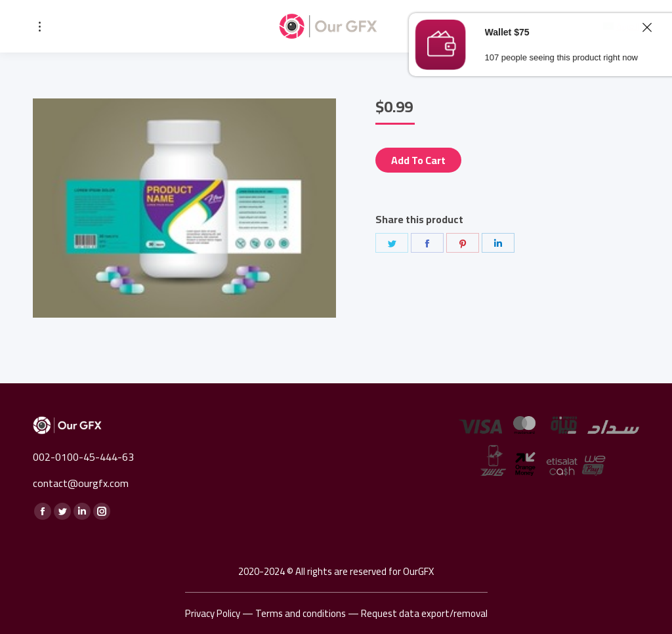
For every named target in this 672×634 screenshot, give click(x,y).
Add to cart (418, 160)
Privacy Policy (213, 613)
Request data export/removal (424, 613)
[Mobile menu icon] (40, 27)
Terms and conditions (301, 613)
